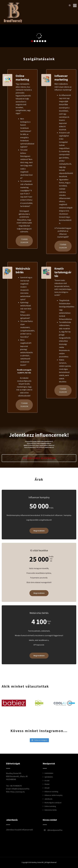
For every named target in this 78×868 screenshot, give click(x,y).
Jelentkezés (48, 799)
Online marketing (22, 78)
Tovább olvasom (24, 241)
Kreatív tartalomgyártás (63, 272)
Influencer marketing (61, 78)
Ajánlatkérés (49, 777)
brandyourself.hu (51, 830)
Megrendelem (39, 531)
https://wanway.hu (17, 792)
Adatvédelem (49, 773)
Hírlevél (47, 788)
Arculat (47, 781)
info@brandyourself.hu (20, 789)
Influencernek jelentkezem (39, 458)
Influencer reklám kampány (53, 795)
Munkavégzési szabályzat (53, 803)
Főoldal (47, 784)
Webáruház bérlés (23, 270)
